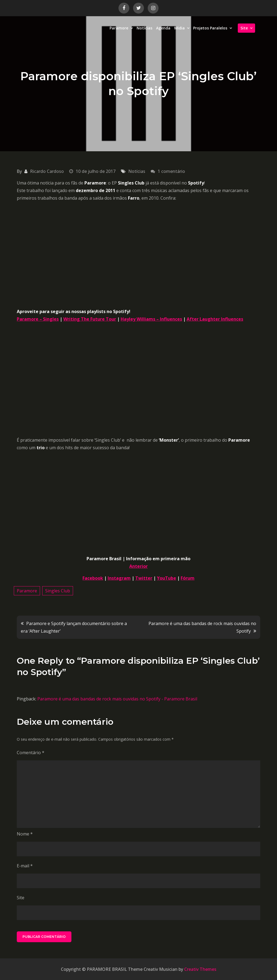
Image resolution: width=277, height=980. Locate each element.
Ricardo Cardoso (47, 171)
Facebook (93, 578)
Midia (179, 28)
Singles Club (58, 591)
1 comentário (171, 171)
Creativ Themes (200, 969)
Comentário (31, 753)
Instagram (119, 578)
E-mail (25, 866)
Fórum (188, 578)
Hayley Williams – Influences (151, 319)
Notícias (144, 28)
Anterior (138, 566)
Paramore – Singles (38, 319)
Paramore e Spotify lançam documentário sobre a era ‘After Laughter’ (74, 627)
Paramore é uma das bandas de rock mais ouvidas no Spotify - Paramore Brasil (117, 699)
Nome (25, 834)
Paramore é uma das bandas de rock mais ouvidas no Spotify (202, 627)
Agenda (163, 28)
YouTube (166, 578)
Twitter (144, 578)
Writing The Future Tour (90, 319)
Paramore (119, 28)
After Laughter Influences (215, 319)
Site (244, 28)
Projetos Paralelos (210, 28)
